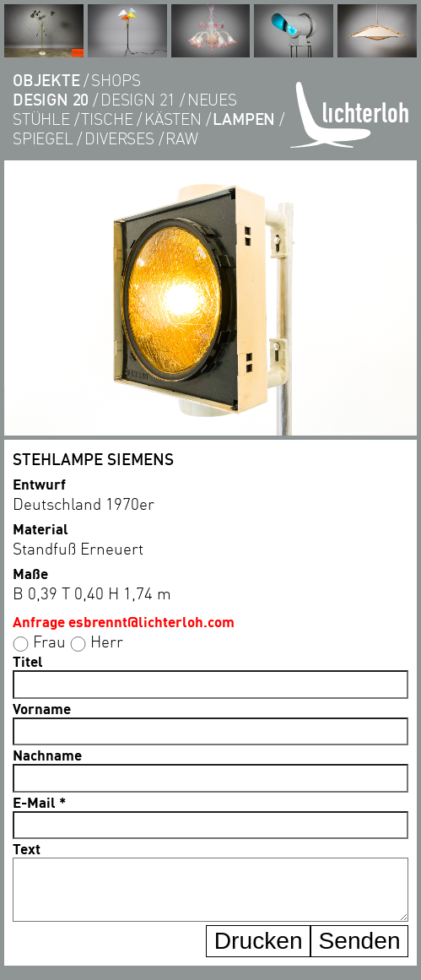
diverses (119, 138)
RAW (181, 138)
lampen (244, 119)
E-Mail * (39, 802)
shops (116, 80)
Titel (28, 661)
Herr (107, 641)
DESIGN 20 (51, 99)
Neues (212, 99)
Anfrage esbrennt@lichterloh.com (124, 621)
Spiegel (43, 138)
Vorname (42, 708)
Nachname (47, 755)
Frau (49, 641)
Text (27, 848)
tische (107, 119)
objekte (46, 80)
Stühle (41, 119)
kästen (173, 119)
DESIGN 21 (138, 99)
